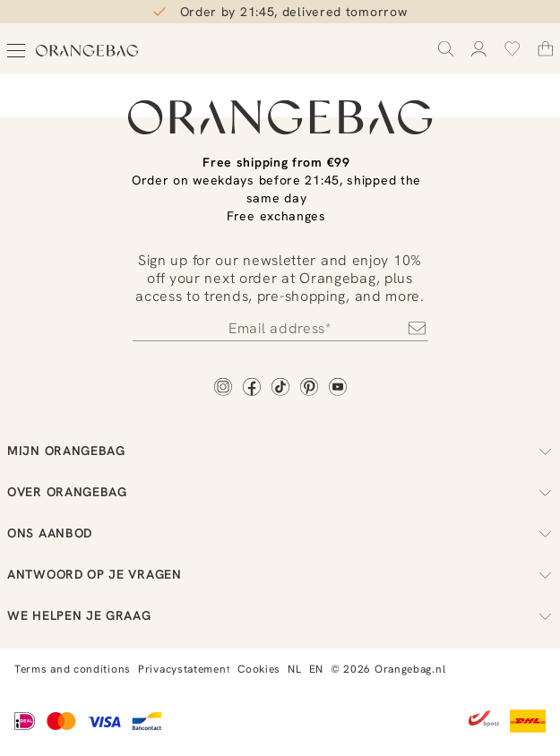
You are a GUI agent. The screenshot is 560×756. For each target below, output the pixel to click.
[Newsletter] (280, 328)
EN (316, 669)
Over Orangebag (280, 492)
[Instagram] (223, 388)
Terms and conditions (73, 669)
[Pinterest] (309, 388)
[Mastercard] (61, 723)
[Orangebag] (87, 51)
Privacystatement (184, 669)
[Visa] (104, 723)
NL (294, 669)
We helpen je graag (280, 615)
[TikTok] (280, 388)
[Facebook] (252, 388)
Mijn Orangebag (280, 451)
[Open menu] (16, 51)
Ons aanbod (280, 533)
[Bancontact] (146, 723)
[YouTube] (338, 388)
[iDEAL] (25, 723)
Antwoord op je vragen (280, 574)
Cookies (259, 669)
